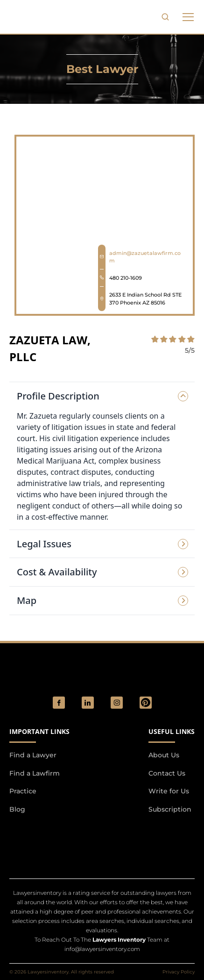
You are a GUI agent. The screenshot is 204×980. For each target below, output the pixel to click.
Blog (17, 809)
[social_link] (59, 703)
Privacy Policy (179, 972)
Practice (23, 791)
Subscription (170, 809)
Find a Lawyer (33, 755)
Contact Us (167, 773)
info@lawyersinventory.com (102, 949)
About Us (164, 755)
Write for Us (169, 791)
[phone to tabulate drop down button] (188, 17)
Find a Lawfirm (35, 773)
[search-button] (165, 17)
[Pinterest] (146, 703)
